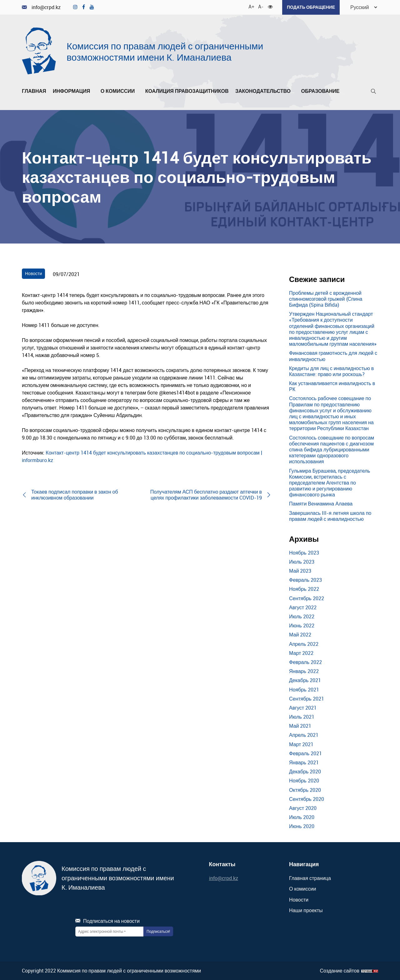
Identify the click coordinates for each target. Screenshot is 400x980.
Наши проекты (306, 910)
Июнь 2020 (302, 826)
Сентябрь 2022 (307, 598)
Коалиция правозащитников (187, 91)
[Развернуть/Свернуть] (92, 93)
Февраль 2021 (305, 753)
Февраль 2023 (305, 580)
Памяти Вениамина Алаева (321, 504)
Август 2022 (303, 607)
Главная (34, 91)
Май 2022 (300, 635)
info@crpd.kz (41, 7)
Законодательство (265, 91)
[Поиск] (373, 93)
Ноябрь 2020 (304, 781)
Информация (73, 91)
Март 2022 (301, 653)
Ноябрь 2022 (304, 589)
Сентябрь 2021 (307, 699)
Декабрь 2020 (305, 771)
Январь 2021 (304, 762)
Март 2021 (301, 744)
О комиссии (120, 91)
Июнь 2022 (302, 626)
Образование (322, 91)
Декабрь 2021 (305, 680)
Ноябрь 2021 (304, 690)
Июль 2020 (302, 817)
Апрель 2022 (304, 644)
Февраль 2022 (305, 662)
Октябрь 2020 (305, 790)
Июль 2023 (302, 562)
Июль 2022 (302, 616)
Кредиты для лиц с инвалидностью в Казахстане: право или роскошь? (331, 371)
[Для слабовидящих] (270, 6)
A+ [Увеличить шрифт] (251, 6)
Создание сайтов (340, 971)
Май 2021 (300, 726)
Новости (33, 273)
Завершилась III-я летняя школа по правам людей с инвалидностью (330, 516)
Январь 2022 (304, 671)
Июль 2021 (302, 717)
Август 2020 (303, 808)
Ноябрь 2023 (304, 553)
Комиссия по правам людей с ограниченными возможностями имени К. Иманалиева (165, 51)
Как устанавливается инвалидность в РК (332, 386)
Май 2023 (300, 571)
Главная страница (310, 878)
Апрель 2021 (304, 735)
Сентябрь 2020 (307, 799)
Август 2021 (303, 708)
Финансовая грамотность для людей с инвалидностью (333, 356)
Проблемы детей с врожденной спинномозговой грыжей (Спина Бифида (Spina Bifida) (326, 299)
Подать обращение (311, 7)
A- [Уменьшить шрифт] (261, 6)
